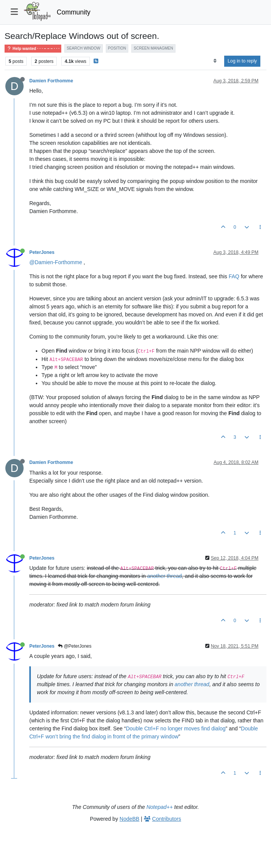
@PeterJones (75, 646)
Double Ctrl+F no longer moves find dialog (176, 728)
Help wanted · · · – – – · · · (33, 49)
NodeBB (129, 819)
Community (74, 12)
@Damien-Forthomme (56, 262)
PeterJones (42, 252)
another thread (165, 576)
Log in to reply (242, 61)
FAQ (234, 276)
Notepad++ (160, 807)
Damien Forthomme (51, 81)
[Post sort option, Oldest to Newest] (215, 61)
